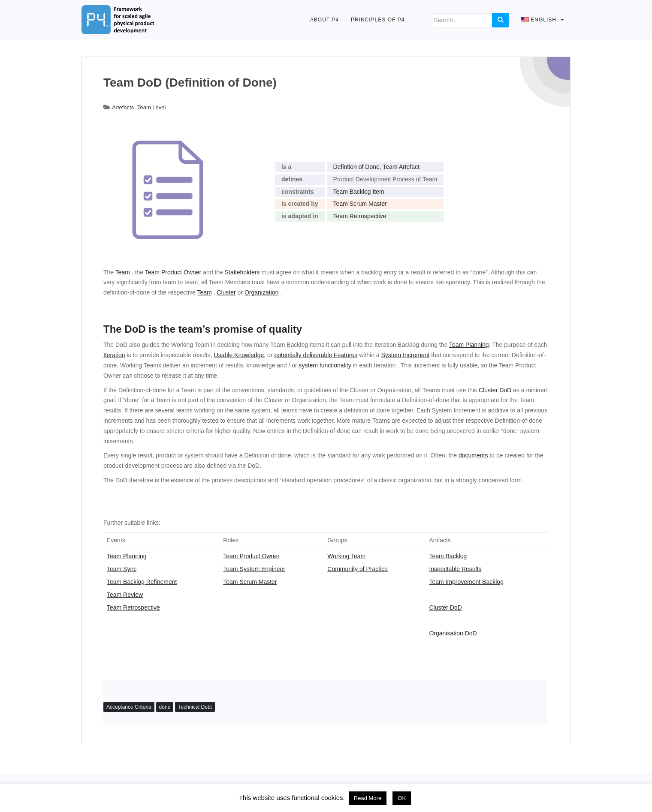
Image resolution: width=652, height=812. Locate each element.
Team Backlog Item (359, 192)
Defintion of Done (356, 167)
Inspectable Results (455, 569)
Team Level (151, 107)
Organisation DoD (453, 633)
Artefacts (123, 107)
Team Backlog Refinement (142, 582)
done (165, 707)
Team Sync (122, 569)
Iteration (114, 355)
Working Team (346, 556)
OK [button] (402, 798)
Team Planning (469, 345)
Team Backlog (448, 556)
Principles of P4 (378, 20)
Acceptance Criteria (129, 707)
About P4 (324, 20)
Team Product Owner (251, 556)
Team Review (125, 595)
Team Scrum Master (360, 204)
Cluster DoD (445, 607)
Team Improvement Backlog (466, 582)
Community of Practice (358, 569)
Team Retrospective (360, 216)
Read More (368, 798)
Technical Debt (195, 707)
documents (473, 455)
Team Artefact (401, 167)
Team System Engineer (254, 569)
